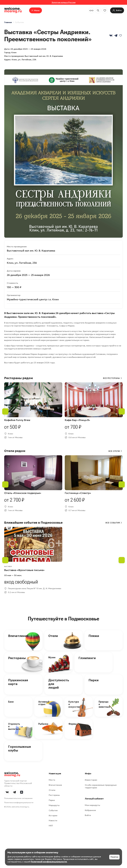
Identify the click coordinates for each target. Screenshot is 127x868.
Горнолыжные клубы (20, 748)
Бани (11, 702)
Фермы (73, 724)
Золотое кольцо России (64, 2)
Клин (14, 52)
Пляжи (94, 636)
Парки (94, 680)
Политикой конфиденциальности (49, 862)
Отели (53, 636)
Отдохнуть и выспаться (14, 726)
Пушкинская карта (18, 682)
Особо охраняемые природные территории (101, 786)
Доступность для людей (59, 684)
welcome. (12, 774)
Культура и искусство (74, 704)
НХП (51, 826)
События (19, 22)
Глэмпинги (87, 658)
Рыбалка (43, 724)
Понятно (114, 857)
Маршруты (54, 805)
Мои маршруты (92, 805)
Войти (88, 815)
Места (52, 780)
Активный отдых (44, 703)
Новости (53, 820)
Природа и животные (104, 704)
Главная (8, 22)
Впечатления (18, 636)
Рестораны (17, 658)
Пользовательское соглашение (18, 798)
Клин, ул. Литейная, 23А (24, 60)
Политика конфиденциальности (19, 803)
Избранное (90, 810)
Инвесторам (91, 780)
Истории (53, 815)
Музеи (52, 657)
